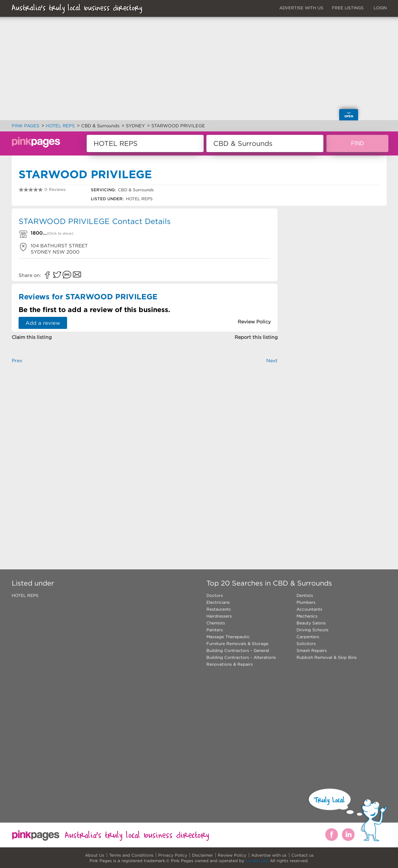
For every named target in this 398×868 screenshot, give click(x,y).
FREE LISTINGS (348, 8)
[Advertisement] (145, 455)
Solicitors (306, 644)
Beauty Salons (311, 623)
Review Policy (232, 855)
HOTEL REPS (25, 595)
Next (272, 361)
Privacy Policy (173, 855)
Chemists (216, 623)
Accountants (309, 609)
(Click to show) (60, 233)
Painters (215, 630)
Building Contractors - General (238, 650)
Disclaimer (202, 855)
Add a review (43, 323)
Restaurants (219, 609)
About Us (95, 855)
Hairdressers (219, 616)
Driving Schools (313, 630)
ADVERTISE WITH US (301, 8)
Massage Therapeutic (228, 637)
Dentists (305, 595)
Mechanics (307, 616)
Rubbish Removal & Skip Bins (327, 657)
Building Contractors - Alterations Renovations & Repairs (241, 661)
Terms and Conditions (131, 855)
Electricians (218, 602)
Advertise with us (269, 855)
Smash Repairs (312, 650)
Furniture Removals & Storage (237, 644)
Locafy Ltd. (257, 861)
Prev (17, 361)
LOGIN (380, 8)
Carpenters (308, 637)
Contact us (303, 855)
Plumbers (306, 602)
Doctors (215, 595)
